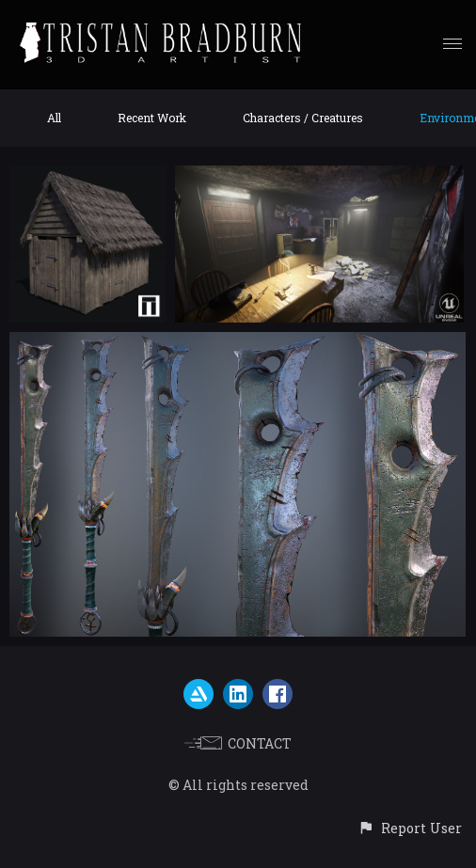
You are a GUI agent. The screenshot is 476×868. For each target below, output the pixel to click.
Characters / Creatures (303, 118)
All (54, 118)
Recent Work (152, 118)
